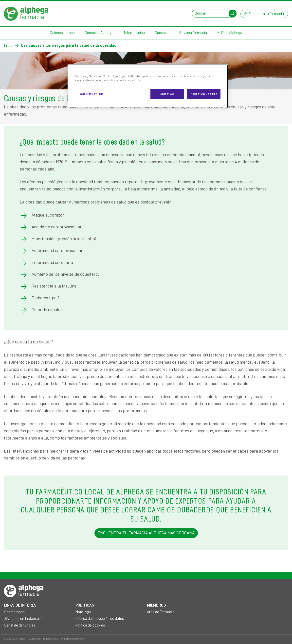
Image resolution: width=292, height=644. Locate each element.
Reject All (167, 94)
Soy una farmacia (193, 33)
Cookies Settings (92, 94)
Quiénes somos (62, 33)
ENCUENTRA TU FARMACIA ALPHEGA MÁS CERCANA (146, 533)
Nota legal (84, 612)
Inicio (8, 46)
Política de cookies (90, 625)
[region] (148, 86)
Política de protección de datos (100, 619)
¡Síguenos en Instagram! (23, 619)
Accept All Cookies (204, 94)
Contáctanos (14, 612)
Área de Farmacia (161, 612)
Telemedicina (134, 33)
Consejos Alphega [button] (99, 33)
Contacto (162, 33)
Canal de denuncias (20, 625)
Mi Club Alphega (229, 33)
